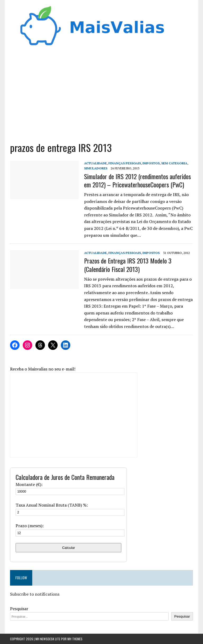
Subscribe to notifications (35, 594)
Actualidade (95, 163)
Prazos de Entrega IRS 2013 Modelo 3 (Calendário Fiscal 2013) (128, 265)
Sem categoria (174, 163)
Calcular (69, 548)
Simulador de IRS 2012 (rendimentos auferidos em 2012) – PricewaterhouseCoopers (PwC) (137, 180)
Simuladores (96, 168)
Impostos (151, 163)
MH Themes (75, 639)
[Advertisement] (102, 96)
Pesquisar (19, 609)
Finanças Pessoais (125, 163)
